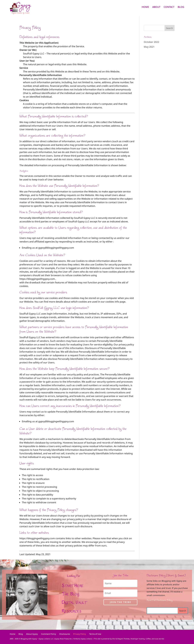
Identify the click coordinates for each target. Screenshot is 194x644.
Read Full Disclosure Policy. (160, 600)
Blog (181, 7)
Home (145, 7)
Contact (169, 7)
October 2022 (151, 42)
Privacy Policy (80, 634)
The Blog (70, 594)
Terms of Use (95, 634)
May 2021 (149, 47)
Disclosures (65, 634)
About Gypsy (32, 634)
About (156, 7)
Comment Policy (49, 634)
